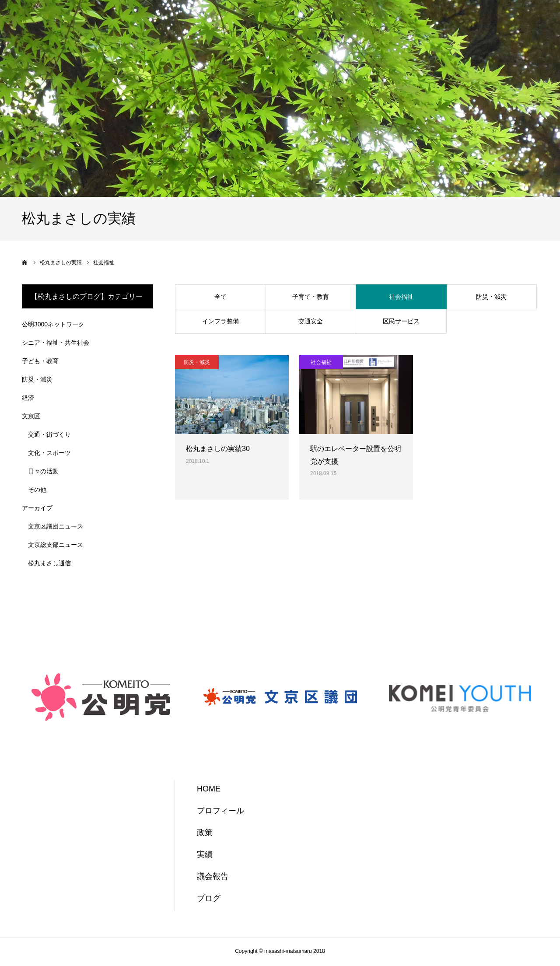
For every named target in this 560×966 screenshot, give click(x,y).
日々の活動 (43, 471)
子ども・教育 (40, 361)
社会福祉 (401, 297)
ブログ (209, 898)
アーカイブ (37, 508)
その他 (37, 490)
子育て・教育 (311, 297)
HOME (209, 789)
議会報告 (213, 876)
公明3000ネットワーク (53, 324)
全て (220, 297)
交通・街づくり (49, 434)
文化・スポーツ (49, 453)
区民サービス (401, 321)
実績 (205, 854)
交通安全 (311, 321)
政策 (205, 833)
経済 (28, 398)
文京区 (31, 416)
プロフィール (220, 811)
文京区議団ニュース (56, 526)
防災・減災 (491, 297)
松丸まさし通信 (49, 563)
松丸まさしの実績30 (218, 449)
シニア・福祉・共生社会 (56, 343)
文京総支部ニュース (56, 545)
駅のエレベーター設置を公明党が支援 (356, 455)
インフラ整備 (220, 321)
